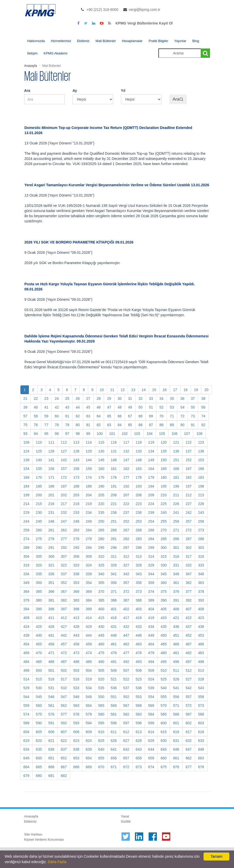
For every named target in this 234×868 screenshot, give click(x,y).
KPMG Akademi (55, 53)
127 (64, 451)
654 (89, 758)
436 (176, 627)
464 (151, 644)
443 (76, 635)
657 (126, 758)
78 (57, 425)
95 (46, 434)
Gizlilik (126, 821)
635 (39, 749)
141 (51, 460)
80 (78, 425)
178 (139, 477)
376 (176, 591)
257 (188, 521)
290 (39, 548)
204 (89, 495)
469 (26, 653)
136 (176, 451)
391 (176, 600)
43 (67, 407)
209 (151, 495)
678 (201, 767)
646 (176, 749)
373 (139, 591)
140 (39, 460)
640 (101, 749)
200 (39, 495)
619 (26, 741)
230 (39, 513)
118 (139, 442)
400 (101, 609)
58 (36, 416)
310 (101, 556)
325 (101, 565)
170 (39, 477)
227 (188, 504)
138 (201, 451)
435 (163, 627)
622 (64, 741)
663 (201, 758)
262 (64, 530)
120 (163, 442)
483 (201, 653)
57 (26, 416)
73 (193, 416)
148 (139, 460)
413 (76, 618)
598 (139, 723)
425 (39, 627)
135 (163, 451)
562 (64, 705)
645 (163, 749)
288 (201, 539)
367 (64, 591)
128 (76, 451)
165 (163, 469)
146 (114, 460)
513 (201, 670)
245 (39, 521)
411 (51, 618)
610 (101, 732)
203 (76, 495)
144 (89, 460)
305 (39, 556)
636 (51, 749)
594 (89, 723)
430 (101, 627)
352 (64, 583)
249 (89, 521)
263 (76, 530)
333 (201, 565)
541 (176, 688)
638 (76, 749)
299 (151, 548)
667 (64, 767)
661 (176, 758)
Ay (75, 91)
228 (201, 504)
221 (114, 504)
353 (76, 583)
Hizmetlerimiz (61, 41)
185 (39, 486)
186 (51, 486)
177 (126, 477)
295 (101, 548)
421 (176, 618)
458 (76, 644)
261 (51, 530)
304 (26, 556)
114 (89, 442)
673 (139, 767)
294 (89, 548)
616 (176, 732)
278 (76, 539)
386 (114, 600)
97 (67, 434)
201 (51, 495)
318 (201, 556)
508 (139, 670)
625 (101, 741)
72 (182, 416)
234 (89, 513)
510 (163, 670)
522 (126, 679)
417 (126, 618)
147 (126, 460)
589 (26, 723)
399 (89, 609)
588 (201, 714)
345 (163, 574)
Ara (27, 91)
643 (139, 749)
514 (26, 679)
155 (39, 469)
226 (176, 504)
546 (51, 697)
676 (176, 767)
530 (39, 688)
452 (188, 635)
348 (201, 574)
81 (88, 425)
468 (201, 644)
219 (89, 504)
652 (64, 758)
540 (163, 688)
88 (162, 425)
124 (26, 451)
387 (126, 600)
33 (151, 399)
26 (78, 399)
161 (114, 469)
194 (151, 486)
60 (57, 416)
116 (114, 442)
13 (133, 390)
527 (188, 679)
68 (141, 416)
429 (89, 627)
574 (26, 714)
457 (64, 644)
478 (139, 653)
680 (39, 776)
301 (176, 548)
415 (101, 618)
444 (89, 635)
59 (46, 416)
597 (126, 723)
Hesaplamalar (132, 41)
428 (76, 627)
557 (188, 697)
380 (39, 600)
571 (176, 705)
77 (46, 425)
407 (188, 609)
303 (201, 548)
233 (76, 513)
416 (114, 618)
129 (89, 451)
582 (126, 714)
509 (151, 670)
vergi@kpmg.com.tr (144, 10)
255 (163, 521)
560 (39, 705)
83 (109, 425)
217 (64, 504)
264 (89, 530)
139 (26, 460)
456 (51, 644)
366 (51, 591)
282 (126, 539)
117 (126, 442)
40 (36, 407)
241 (176, 513)
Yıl (123, 91)
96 (57, 434)
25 (67, 399)
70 (162, 416)
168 (201, 469)
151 (176, 460)
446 (114, 635)
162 (126, 469)
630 (163, 741)
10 (102, 390)
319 (26, 565)
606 (51, 732)
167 (188, 469)
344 (151, 574)
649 (26, 758)
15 (154, 390)
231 (51, 513)
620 (39, 741)
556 (176, 697)
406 (176, 609)
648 (201, 749)
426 (51, 627)
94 (36, 434)
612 (126, 732)
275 (39, 539)
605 (39, 732)
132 (126, 451)
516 (51, 679)
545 (39, 697)
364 (26, 591)
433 (139, 627)
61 (67, 416)
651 (51, 758)
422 (188, 618)
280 (101, 539)
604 (26, 732)
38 (203, 399)
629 (151, 741)
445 (101, 635)
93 (26, 434)
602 (188, 723)
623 (76, 741)
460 (101, 644)
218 (76, 504)
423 (201, 618)
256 (176, 521)
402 (126, 609)
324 (89, 565)
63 (88, 416)
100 (100, 434)
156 (51, 469)
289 (26, 548)
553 (139, 697)
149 (151, 460)
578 (76, 714)
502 (64, 670)
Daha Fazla (57, 862)
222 (126, 504)
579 (89, 714)
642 (126, 749)
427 (64, 627)
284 (151, 539)
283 (139, 539)
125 (39, 451)
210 (163, 495)
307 (64, 556)
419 (151, 618)
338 (76, 574)
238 (139, 513)
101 (112, 434)
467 (188, 644)
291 (51, 548)
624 (89, 741)
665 (39, 767)
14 (144, 390)
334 (26, 574)
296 (114, 548)
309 (89, 556)
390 (163, 600)
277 (64, 539)
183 (201, 477)
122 (188, 442)
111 (51, 442)
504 (89, 670)
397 (64, 609)
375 (163, 591)
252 (126, 521)
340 (101, 574)
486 (51, 662)
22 (36, 399)
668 (76, 767)
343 (139, 574)
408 (201, 609)
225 (163, 504)
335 (39, 574)
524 (151, 679)
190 (101, 486)
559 (26, 705)
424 (26, 627)
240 (163, 513)
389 (151, 600)
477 (126, 653)
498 (201, 662)
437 (188, 627)
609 (89, 732)
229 (26, 513)
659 (151, 758)
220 (101, 504)
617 (188, 732)
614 (151, 732)
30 (120, 399)
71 (172, 416)
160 (101, 469)
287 (188, 539)
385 (101, 600)
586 (176, 714)
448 (139, 635)
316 (176, 556)
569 (151, 705)
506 (114, 670)
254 (151, 521)
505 (101, 670)
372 (126, 591)
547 (64, 697)
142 (64, 460)
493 (139, 662)
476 (114, 653)
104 (150, 434)
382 (64, 600)
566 (114, 705)
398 (76, 609)
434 (151, 627)
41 (46, 407)
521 (114, 679)
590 (39, 723)
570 (163, 705)
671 (114, 767)
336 (51, 574)
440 (39, 635)
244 (26, 521)
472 (64, 653)
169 (26, 477)
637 (64, 749)
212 (188, 495)
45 (88, 407)
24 (57, 399)
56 (203, 407)
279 (89, 539)
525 (163, 679)
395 (39, 609)
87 (151, 425)
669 (89, 767)
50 (141, 407)
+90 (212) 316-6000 (102, 10)
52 (162, 407)
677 (188, 767)
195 (163, 486)
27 (88, 399)
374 (151, 591)
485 (39, 662)
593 (76, 723)
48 (120, 407)
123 (201, 442)
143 (76, 460)
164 (151, 469)
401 (114, 609)
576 (51, 714)
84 (120, 425)
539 (151, 688)
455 (39, 644)
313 (139, 556)
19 (196, 390)
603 (201, 723)
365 (39, 591)
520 (101, 679)
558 (201, 697)
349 (26, 583)
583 (139, 714)
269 (151, 530)
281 (114, 539)
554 (151, 697)
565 (101, 705)
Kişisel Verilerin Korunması (44, 839)
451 (176, 635)
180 (163, 477)
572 (188, 705)
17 (175, 390)
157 (64, 469)
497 (188, 662)
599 (151, 723)
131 (114, 451)
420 (163, 618)
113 (76, 442)
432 (126, 627)
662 (188, 758)
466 (176, 644)
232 (64, 513)
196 (176, 486)
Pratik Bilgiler (158, 41)
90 (182, 425)
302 (188, 548)
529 (26, 688)
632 (188, 741)
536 (114, 688)
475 (101, 653)
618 (201, 732)
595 (101, 723)
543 (201, 688)
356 (114, 583)
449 (151, 635)
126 (51, 451)
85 (130, 425)
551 (114, 697)
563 (76, 705)
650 (39, 758)
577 (64, 714)
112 (64, 442)
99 (88, 434)
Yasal (125, 816)
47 (109, 407)
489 (89, 662)
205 (101, 495)
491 (114, 662)
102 (124, 434)
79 (67, 425)
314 (151, 556)
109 (26, 442)
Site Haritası (33, 834)
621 (51, 741)
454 (26, 644)
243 (201, 513)
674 (151, 767)
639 (89, 749)
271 (176, 530)
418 (139, 618)
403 (139, 609)
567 (126, 705)
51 (151, 407)
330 (163, 565)
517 (64, 679)
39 (26, 407)
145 (101, 460)
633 (201, 741)
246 (51, 521)
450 (163, 635)
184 (26, 486)
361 (176, 583)
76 (36, 425)
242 (188, 513)
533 (76, 688)
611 (114, 732)
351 (51, 583)
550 (101, 697)
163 (139, 469)
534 (89, 688)
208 (139, 495)
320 (39, 565)
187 (64, 486)
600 (163, 723)
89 (172, 425)
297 (126, 548)
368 (76, 591)
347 (188, 574)
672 (126, 767)
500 (39, 670)
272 (188, 530)
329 (151, 565)
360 (163, 583)
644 (151, 749)
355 (101, 583)
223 (139, 504)
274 (26, 539)
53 (172, 407)
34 (162, 399)
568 (139, 705)
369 (89, 591)
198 (201, 486)
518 (76, 679)
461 (114, 644)
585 (163, 714)
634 (26, 749)
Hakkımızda (36, 41)
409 (26, 618)
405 (163, 609)
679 (26, 776)
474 (89, 653)
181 (176, 477)
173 (76, 477)
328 (139, 565)
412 (64, 618)
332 (188, 565)
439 (26, 635)
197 (188, 486)
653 (76, 758)
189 (89, 486)
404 (151, 609)
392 (188, 600)
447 (126, 635)
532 (64, 688)
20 (206, 390)
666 (51, 767)
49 (130, 407)
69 (151, 416)
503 (76, 670)
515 (39, 679)
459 (89, 644)
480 (163, 653)
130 (101, 451)
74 (203, 416)
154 (26, 469)
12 (123, 390)
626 (114, 741)
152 (188, 460)
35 (172, 399)
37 (193, 399)
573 (201, 705)
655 (101, 758)
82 (99, 425)
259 (26, 530)
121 (176, 442)
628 (139, 741)
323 (76, 565)
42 (57, 407)
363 (201, 583)
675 (163, 767)
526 (176, 679)
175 (101, 477)
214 (26, 504)
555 (163, 697)
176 (114, 477)
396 (51, 609)
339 (89, 574)
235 (101, 513)
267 (126, 530)
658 (139, 758)
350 (39, 583)
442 (64, 635)
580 (101, 714)
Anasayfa (31, 66)
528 (201, 679)
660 (163, 758)
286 (176, 539)
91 (193, 425)
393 (201, 600)
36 (182, 399)
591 (51, 723)
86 (141, 425)
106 (175, 434)
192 (126, 486)
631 (176, 741)
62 (78, 416)
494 (151, 662)
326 (114, 565)
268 (139, 530)
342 (126, 574)
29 (109, 399)
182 (188, 477)
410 (39, 618)
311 (114, 556)
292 (64, 548)
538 (139, 688)
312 (126, 556)
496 (176, 662)
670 (101, 767)
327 (126, 565)
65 (109, 416)
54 (182, 407)
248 (76, 521)
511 (176, 670)
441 (51, 635)
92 (203, 425)
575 (39, 714)
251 (114, 521)
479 (151, 653)
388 (139, 600)
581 (114, 714)
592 (64, 723)
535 (101, 688)
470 (39, 653)
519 (89, 679)
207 (126, 495)
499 (26, 670)
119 (151, 442)
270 (163, 530)
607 (64, 732)
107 (187, 434)
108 (199, 434)
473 (76, 653)
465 (163, 644)
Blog (196, 41)
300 (163, 548)
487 (64, 662)
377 (188, 591)
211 (176, 495)
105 (162, 434)
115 (101, 442)
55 (193, 407)
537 (126, 688)
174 (89, 477)
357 (126, 583)
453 (201, 635)
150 (163, 460)
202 (64, 495)
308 (76, 556)
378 (201, 591)
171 (51, 477)
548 (76, 697)
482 (188, 653)
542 (188, 688)
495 (163, 662)
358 (139, 583)
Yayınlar (180, 41)
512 (188, 670)
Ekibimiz (83, 41)
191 (114, 486)
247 (64, 521)
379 (26, 600)
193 (139, 486)
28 (99, 399)
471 (51, 653)
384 (89, 600)
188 (76, 486)
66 (120, 416)
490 (101, 662)
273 (201, 530)
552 (126, 697)
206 (114, 495)
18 (185, 390)
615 (163, 732)
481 (176, 653)
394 (26, 609)
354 (89, 583)
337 (64, 574)
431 (114, 627)
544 (26, 697)
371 (114, 591)
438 (201, 627)
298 (139, 548)
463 (139, 644)
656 (114, 758)
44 (78, 407)
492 (126, 662)
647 (188, 749)
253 (139, 521)
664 (26, 767)
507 (126, 670)
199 (26, 495)
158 (76, 469)
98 (78, 434)
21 (26, 399)
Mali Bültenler (106, 41)
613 (139, 732)
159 (89, 469)
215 (39, 504)
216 (51, 504)
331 (176, 565)
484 (26, 662)
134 (151, 451)
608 (76, 732)
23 (46, 399)
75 (26, 425)
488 (76, 662)
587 (188, 714)
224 (151, 504)
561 (51, 705)
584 (151, 714)
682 (64, 776)
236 (114, 513)
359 (151, 583)
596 (114, 723)
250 (101, 521)
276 (51, 539)
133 (139, 451)
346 (176, 574)
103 (137, 434)
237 (126, 513)
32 (141, 399)
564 (89, 705)
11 (112, 390)
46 (99, 407)
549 (89, 697)
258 (201, 521)
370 (101, 591)
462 (126, 644)
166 (176, 469)
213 (201, 495)
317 (188, 556)
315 (163, 556)
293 (76, 548)
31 (130, 399)
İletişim (32, 53)
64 (99, 416)
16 (165, 390)
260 (39, 530)
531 (51, 688)
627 (126, 741)
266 (114, 530)
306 (51, 556)
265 (101, 530)
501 (51, 670)
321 (51, 565)
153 (201, 460)
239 (151, 513)
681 (51, 776)
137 (188, 451)
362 (188, 583)
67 (130, 416)
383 (76, 600)
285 (163, 539)
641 (114, 749)
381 (51, 600)
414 (89, 618)
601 (176, 723)
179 (151, 477)
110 (39, 442)
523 (139, 679)
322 (64, 565)
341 (114, 574)
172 (64, 477)
